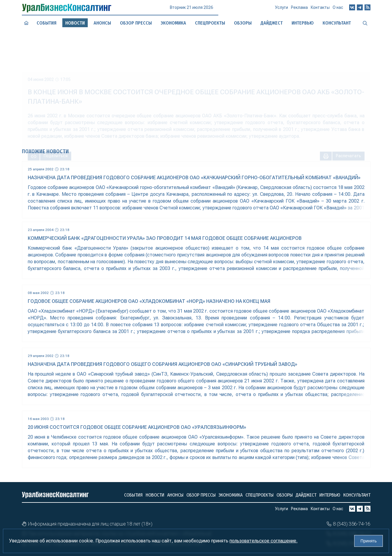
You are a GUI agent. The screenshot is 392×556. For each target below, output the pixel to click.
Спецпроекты (260, 495)
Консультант (357, 495)
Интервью (330, 495)
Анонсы (102, 23)
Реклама (299, 9)
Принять (369, 541)
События (46, 23)
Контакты (320, 9)
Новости (155, 495)
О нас (338, 9)
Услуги (282, 10)
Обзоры (285, 495)
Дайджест (306, 495)
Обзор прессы (136, 23)
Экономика (231, 495)
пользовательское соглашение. (263, 541)
